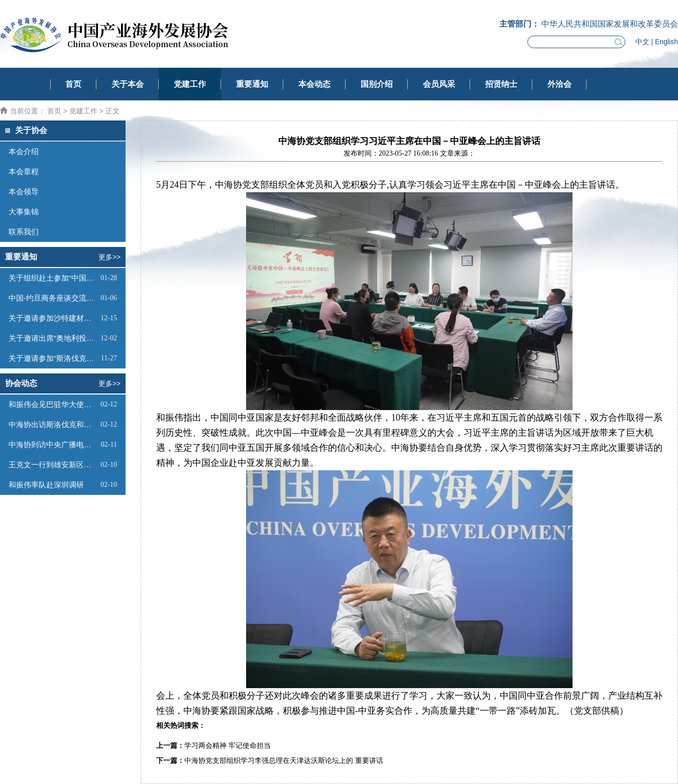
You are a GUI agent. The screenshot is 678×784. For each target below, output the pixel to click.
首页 (73, 84)
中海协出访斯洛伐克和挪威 (53, 424)
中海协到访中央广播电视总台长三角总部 (53, 444)
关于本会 (128, 84)
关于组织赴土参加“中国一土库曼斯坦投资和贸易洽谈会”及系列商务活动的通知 (53, 278)
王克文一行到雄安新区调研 (53, 465)
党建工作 (190, 84)
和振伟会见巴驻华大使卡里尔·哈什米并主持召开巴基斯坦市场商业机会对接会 (53, 404)
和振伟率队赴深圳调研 (46, 485)
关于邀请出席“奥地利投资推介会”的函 (53, 338)
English (666, 42)
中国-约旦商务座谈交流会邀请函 (53, 298)
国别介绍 (377, 84)
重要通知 (252, 84)
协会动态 (21, 383)
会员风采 (439, 84)
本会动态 (314, 84)
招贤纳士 (501, 84)
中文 (642, 42)
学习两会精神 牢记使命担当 (228, 746)
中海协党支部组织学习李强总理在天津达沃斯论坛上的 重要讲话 (284, 761)
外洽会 (559, 84)
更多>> (109, 257)
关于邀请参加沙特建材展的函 (53, 318)
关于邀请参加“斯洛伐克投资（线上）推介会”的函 (53, 358)
